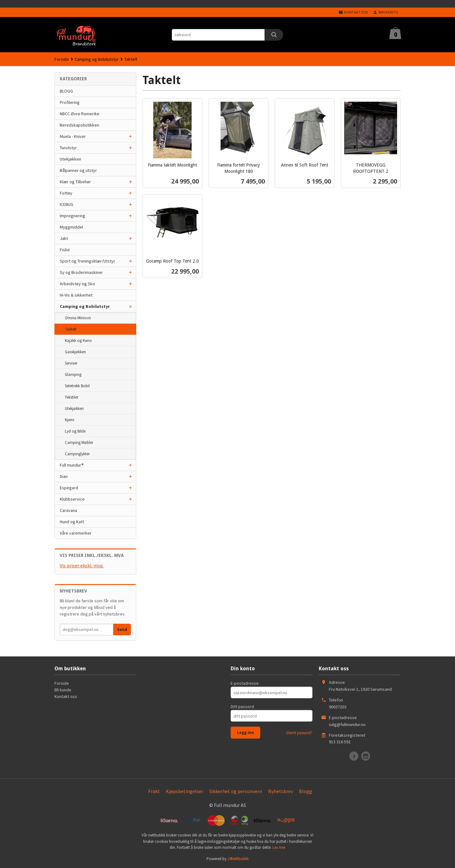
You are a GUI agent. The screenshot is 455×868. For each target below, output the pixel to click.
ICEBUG (67, 204)
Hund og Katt (72, 522)
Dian (64, 476)
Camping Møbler (79, 443)
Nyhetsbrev (281, 791)
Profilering (70, 102)
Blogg (306, 791)
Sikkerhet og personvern (236, 791)
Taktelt (71, 329)
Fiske (65, 250)
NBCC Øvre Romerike (80, 114)
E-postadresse (245, 683)
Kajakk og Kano (78, 340)
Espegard (69, 488)
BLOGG (66, 91)
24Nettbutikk (238, 859)
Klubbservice (72, 499)
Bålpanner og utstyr (78, 170)
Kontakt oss (66, 696)
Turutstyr (68, 148)
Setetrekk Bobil (77, 386)
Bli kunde (63, 690)
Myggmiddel (71, 227)
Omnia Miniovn (78, 318)
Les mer (279, 847)
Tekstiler (72, 397)
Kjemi (70, 420)
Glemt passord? (299, 733)
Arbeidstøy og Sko (77, 284)
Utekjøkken (70, 159)
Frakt (154, 791)
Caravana (68, 510)
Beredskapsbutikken (79, 125)
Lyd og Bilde (75, 431)
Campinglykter (77, 454)
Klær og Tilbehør (75, 182)
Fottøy (66, 193)
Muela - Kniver (73, 136)
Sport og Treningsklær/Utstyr (87, 261)
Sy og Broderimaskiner (81, 272)
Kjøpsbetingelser (185, 791)
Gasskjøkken (75, 352)
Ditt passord (242, 706)
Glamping (73, 374)
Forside (62, 59)
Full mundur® (72, 465)
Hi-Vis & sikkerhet (76, 295)
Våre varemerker (76, 533)
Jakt (64, 238)
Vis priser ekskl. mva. (82, 565)
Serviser (71, 363)
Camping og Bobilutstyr (85, 306)
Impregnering (73, 216)
